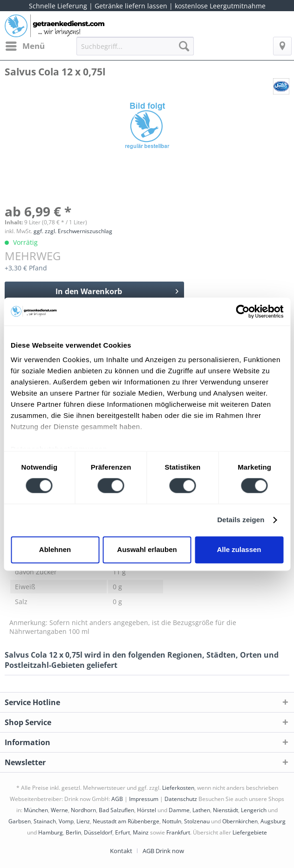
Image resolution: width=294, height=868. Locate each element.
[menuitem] (25, 46)
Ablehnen (55, 549)
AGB (117, 799)
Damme (179, 810)
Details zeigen (241, 520)
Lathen (201, 810)
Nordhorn (83, 810)
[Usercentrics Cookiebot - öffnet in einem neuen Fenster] (243, 311)
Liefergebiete (250, 832)
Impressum (144, 799)
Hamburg (51, 832)
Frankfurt (178, 832)
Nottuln (172, 821)
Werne (59, 810)
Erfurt (123, 832)
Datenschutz (181, 799)
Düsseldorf (98, 832)
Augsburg (273, 821)
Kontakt (121, 851)
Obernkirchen (240, 821)
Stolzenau (197, 821)
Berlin (73, 832)
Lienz (83, 821)
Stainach (45, 821)
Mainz (141, 832)
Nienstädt (226, 810)
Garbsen (20, 821)
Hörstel (147, 810)
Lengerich (254, 810)
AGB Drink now (163, 851)
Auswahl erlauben (147, 549)
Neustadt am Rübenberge (126, 821)
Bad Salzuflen (116, 810)
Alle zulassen (239, 549)
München (36, 810)
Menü (25, 45)
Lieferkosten (178, 788)
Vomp (66, 821)
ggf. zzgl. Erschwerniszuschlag (73, 231)
